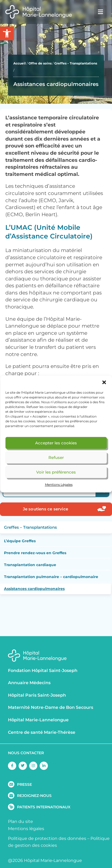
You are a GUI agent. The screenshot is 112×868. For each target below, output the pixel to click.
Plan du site (20, 821)
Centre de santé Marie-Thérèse (42, 732)
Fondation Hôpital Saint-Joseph (43, 670)
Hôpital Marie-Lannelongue (38, 720)
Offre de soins (40, 63)
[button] (104, 382)
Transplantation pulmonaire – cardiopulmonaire (51, 577)
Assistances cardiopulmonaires (34, 589)
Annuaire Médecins (29, 683)
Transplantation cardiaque (30, 565)
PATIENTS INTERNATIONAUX (44, 807)
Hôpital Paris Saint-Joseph (37, 695)
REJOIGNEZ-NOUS (34, 796)
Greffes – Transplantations (76, 63)
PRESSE (24, 784)
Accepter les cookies (56, 443)
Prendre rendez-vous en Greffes (35, 553)
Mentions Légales (59, 485)
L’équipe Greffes (20, 541)
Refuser (56, 457)
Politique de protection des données (47, 838)
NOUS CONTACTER (26, 753)
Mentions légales (26, 829)
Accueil (20, 63)
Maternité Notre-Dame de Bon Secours (51, 707)
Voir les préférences (56, 472)
